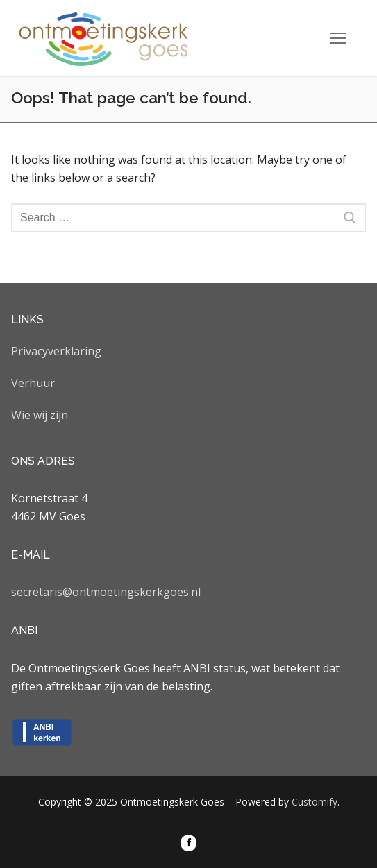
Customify (315, 802)
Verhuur (33, 383)
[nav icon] (338, 38)
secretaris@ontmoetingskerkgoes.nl (106, 592)
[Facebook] (188, 843)
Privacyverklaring (56, 351)
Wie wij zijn (40, 415)
